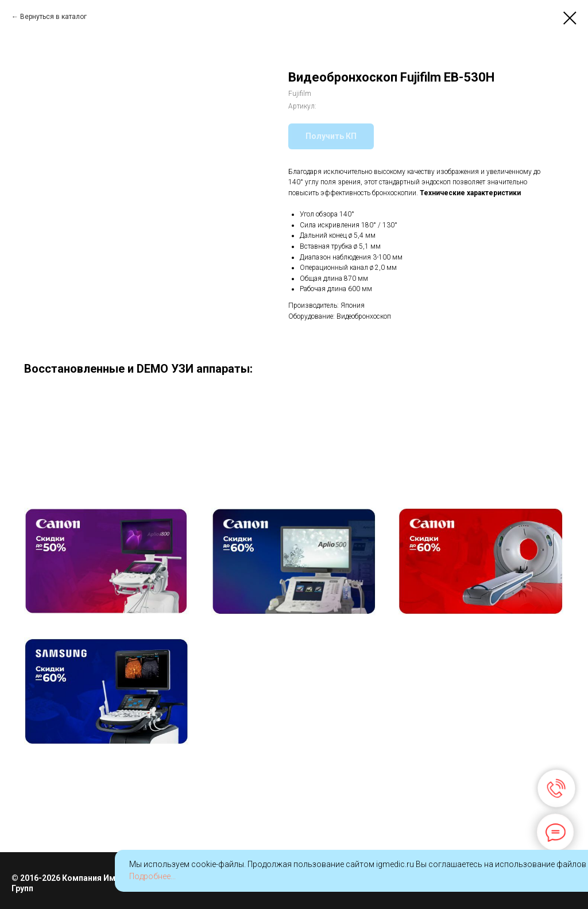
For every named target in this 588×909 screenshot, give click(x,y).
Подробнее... (152, 876)
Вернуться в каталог (53, 17)
